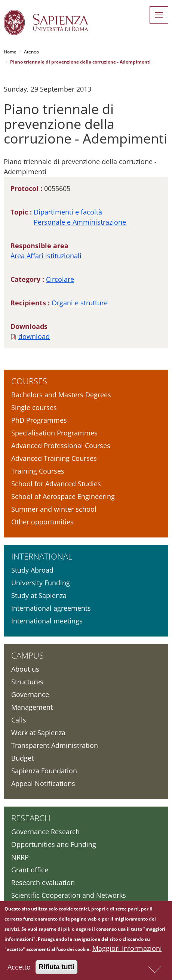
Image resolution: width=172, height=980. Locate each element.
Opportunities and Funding (54, 844)
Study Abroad (32, 570)
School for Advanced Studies (56, 484)
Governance (30, 694)
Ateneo (31, 52)
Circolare (60, 279)
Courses (29, 381)
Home (10, 52)
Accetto (19, 969)
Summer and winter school (54, 509)
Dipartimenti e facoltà (68, 212)
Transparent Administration (55, 745)
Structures (27, 682)
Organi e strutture (80, 303)
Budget (22, 758)
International (42, 556)
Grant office (30, 870)
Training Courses (38, 471)
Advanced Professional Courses (61, 446)
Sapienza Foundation (44, 771)
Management (32, 707)
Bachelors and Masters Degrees (61, 395)
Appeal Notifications (43, 783)
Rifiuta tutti (57, 969)
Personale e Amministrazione (80, 222)
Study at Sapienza (39, 595)
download (34, 336)
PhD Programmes (39, 420)
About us (25, 669)
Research (31, 818)
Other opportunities (42, 522)
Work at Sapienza (38, 733)
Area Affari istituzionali (46, 256)
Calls (19, 720)
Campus (27, 655)
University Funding (41, 583)
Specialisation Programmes (54, 433)
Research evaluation (43, 882)
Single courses (34, 407)
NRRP (20, 857)
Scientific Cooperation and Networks (69, 895)
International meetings (47, 621)
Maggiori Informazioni (127, 950)
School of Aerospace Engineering (63, 496)
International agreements (51, 608)
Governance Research (45, 832)
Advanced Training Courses (54, 458)
